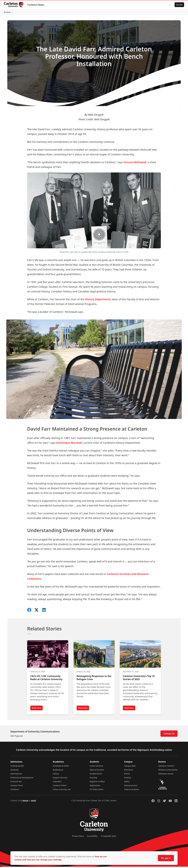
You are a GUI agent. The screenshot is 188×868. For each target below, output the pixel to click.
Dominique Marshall (69, 444)
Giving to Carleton (166, 767)
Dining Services (131, 787)
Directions (129, 771)
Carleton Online (60, 787)
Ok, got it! (166, 858)
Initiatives (15, 791)
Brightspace (58, 771)
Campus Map (130, 767)
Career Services (97, 767)
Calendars (57, 783)
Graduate (15, 771)
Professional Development (22, 779)
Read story (37, 710)
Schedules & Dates (61, 767)
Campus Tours (17, 787)
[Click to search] (170, 5)
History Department (98, 300)
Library (56, 775)
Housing (93, 779)
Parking (128, 779)
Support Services (60, 779)
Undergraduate (17, 767)
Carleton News (36, 5)
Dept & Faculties (97, 771)
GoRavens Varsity (166, 775)
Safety (127, 783)
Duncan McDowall (135, 163)
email (33, 802)
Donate (179, 5)
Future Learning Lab (62, 791)
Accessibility (92, 837)
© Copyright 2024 (108, 837)
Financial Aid (16, 783)
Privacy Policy (78, 837)
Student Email (96, 775)
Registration (95, 787)
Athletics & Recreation (168, 771)
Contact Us (169, 735)
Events (127, 775)
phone (26, 802)
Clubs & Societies (132, 791)
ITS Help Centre (97, 791)
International (16, 775)
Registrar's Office (97, 783)
